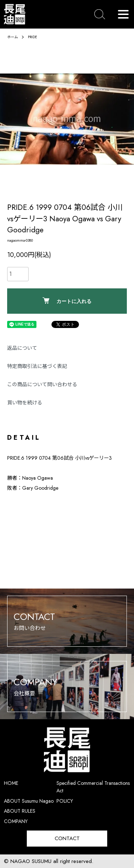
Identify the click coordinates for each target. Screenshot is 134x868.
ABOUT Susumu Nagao (29, 801)
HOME (11, 783)
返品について (22, 348)
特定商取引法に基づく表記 (37, 366)
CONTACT (67, 838)
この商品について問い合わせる (42, 384)
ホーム (13, 37)
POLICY (65, 801)
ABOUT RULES (20, 811)
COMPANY (16, 821)
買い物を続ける (25, 403)
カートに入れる (67, 301)
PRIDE (33, 37)
